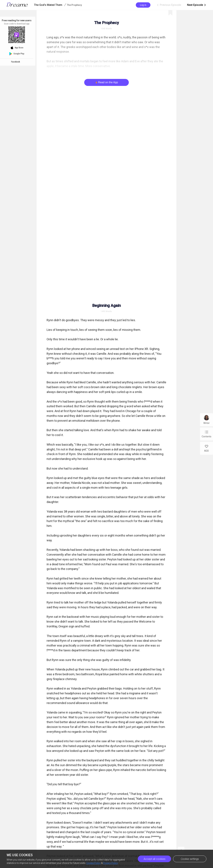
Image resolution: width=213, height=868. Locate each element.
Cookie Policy (94, 863)
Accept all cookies (155, 859)
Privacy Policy (111, 863)
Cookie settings (190, 859)
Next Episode (197, 5)
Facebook (16, 62)
